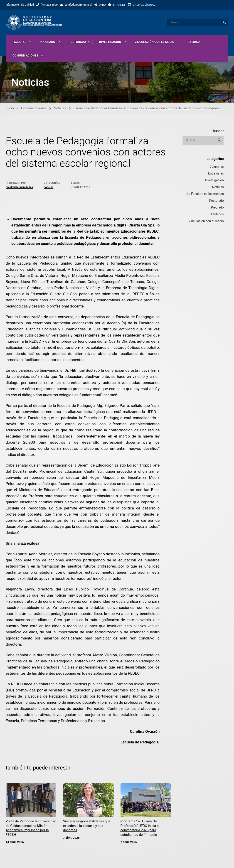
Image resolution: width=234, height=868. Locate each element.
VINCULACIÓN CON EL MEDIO (154, 42)
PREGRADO (48, 42)
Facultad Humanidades (19, 187)
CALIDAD (194, 42)
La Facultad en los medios (205, 194)
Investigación (214, 180)
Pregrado (217, 208)
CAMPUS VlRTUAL (144, 5)
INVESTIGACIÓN (110, 42)
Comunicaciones (34, 108)
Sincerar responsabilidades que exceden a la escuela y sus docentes (87, 826)
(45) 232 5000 (49, 5)
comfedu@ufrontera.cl (78, 5)
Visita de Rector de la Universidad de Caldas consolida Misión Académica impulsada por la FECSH (31, 828)
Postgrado (217, 201)
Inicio (10, 108)
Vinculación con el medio (206, 221)
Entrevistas (216, 174)
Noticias (60, 108)
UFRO (102, 5)
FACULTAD (20, 42)
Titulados (217, 214)
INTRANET (119, 5)
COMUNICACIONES (25, 55)
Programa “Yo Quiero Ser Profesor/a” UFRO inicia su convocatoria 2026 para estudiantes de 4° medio (141, 828)
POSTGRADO (77, 42)
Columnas (217, 167)
